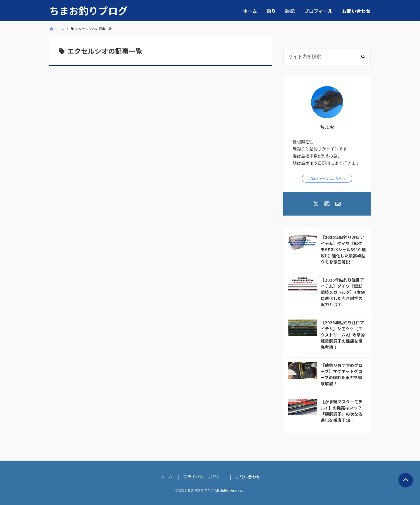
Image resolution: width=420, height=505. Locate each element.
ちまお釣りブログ (88, 11)
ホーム (250, 11)
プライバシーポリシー (204, 477)
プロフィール (318, 11)
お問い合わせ (356, 11)
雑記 (290, 11)
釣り (271, 11)
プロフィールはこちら (325, 178)
